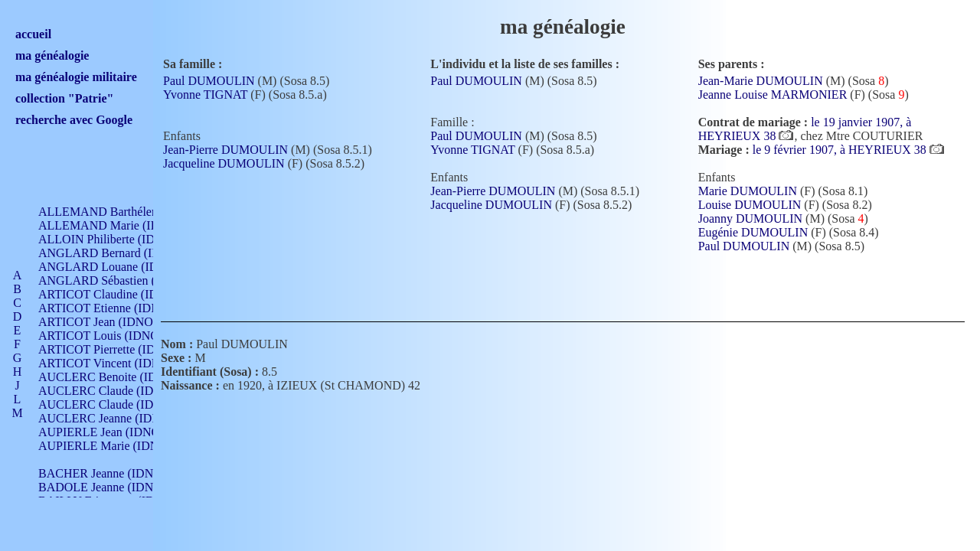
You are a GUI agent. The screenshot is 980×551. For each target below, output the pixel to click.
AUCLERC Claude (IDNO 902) (118, 391)
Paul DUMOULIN (209, 81)
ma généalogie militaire (76, 77)
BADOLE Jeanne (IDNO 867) (113, 487)
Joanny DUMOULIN (750, 218)
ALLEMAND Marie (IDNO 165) (121, 225)
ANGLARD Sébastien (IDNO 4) (119, 280)
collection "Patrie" (64, 98)
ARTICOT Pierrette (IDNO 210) (118, 349)
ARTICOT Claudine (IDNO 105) (120, 294)
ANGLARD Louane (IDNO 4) (114, 267)
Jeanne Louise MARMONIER (773, 95)
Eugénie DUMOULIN (753, 232)
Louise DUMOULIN (750, 205)
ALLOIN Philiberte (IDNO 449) (118, 239)
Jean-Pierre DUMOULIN (225, 150)
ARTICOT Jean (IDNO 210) (108, 322)
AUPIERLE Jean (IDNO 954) (112, 432)
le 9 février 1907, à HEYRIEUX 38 (841, 150)
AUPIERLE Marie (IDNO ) (106, 446)
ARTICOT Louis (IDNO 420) (111, 336)
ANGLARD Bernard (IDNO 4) (115, 253)
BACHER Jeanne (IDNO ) (104, 473)
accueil (33, 34)
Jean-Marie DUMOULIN (761, 81)
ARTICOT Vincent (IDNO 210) (116, 363)
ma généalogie (52, 55)
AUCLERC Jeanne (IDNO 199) (117, 418)
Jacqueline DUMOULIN (224, 163)
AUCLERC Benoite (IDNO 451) (119, 377)
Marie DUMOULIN (748, 191)
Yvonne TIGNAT (205, 95)
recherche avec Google (74, 120)
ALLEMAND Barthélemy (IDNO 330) (134, 212)
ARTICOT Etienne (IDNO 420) (116, 308)
